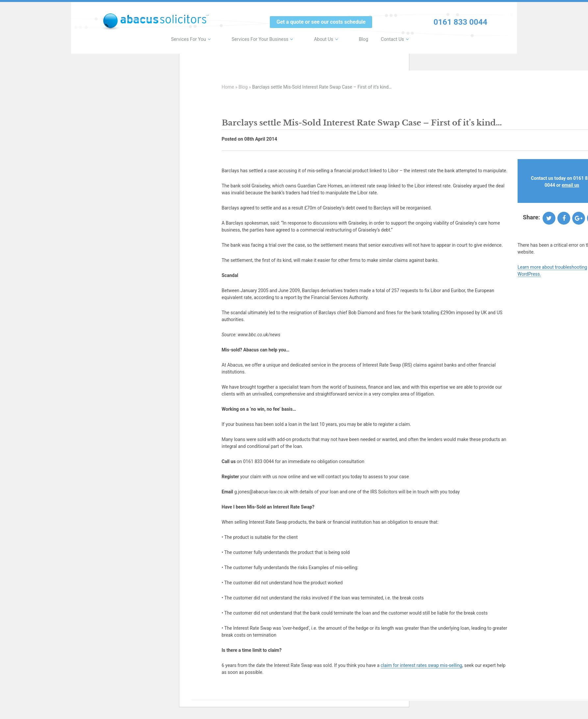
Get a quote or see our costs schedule (321, 22)
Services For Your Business (270, 38)
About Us (327, 38)
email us (570, 185)
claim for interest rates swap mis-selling (422, 665)
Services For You (204, 38)
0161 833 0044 (460, 22)
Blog (358, 38)
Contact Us (386, 38)
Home (228, 87)
